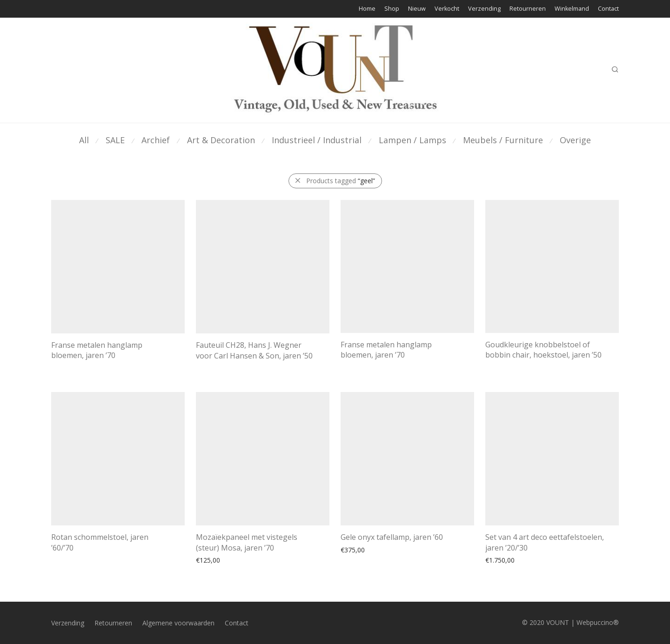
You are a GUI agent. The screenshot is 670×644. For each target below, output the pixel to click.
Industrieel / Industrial (317, 140)
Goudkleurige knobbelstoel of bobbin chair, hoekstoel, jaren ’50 (543, 350)
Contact (608, 9)
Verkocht (447, 9)
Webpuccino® (598, 622)
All (84, 140)
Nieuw (417, 9)
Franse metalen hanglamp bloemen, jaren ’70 (97, 350)
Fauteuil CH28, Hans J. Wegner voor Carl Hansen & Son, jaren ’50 (254, 350)
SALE (115, 140)
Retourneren (528, 9)
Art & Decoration (221, 140)
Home (367, 9)
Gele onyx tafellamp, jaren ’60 (392, 537)
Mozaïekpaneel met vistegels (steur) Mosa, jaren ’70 (247, 542)
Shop (392, 9)
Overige (575, 140)
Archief (156, 140)
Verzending (484, 9)
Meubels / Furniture (503, 140)
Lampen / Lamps (412, 140)
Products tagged (341, 181)
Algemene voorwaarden (178, 623)
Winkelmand (572, 9)
